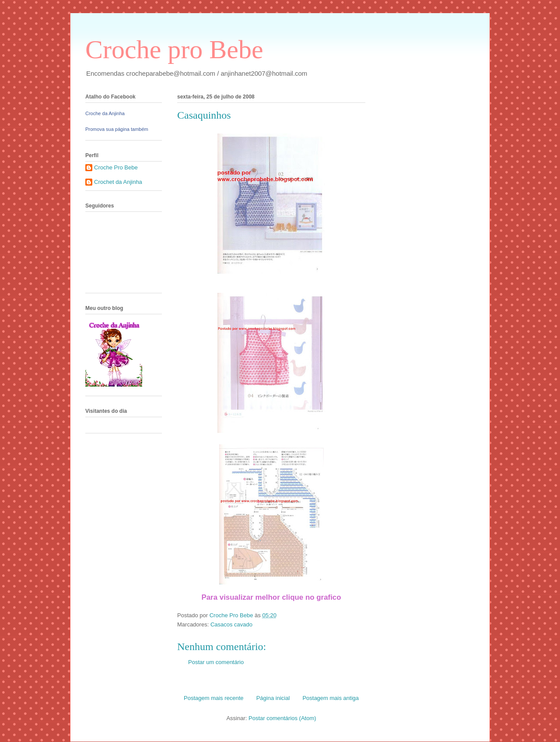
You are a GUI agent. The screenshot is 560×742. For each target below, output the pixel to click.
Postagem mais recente (214, 698)
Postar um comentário (216, 662)
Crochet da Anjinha (118, 182)
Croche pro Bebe (174, 49)
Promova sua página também (117, 129)
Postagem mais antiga (331, 698)
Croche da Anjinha (105, 113)
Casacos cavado (231, 624)
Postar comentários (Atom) (282, 718)
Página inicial (273, 698)
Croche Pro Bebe (116, 167)
